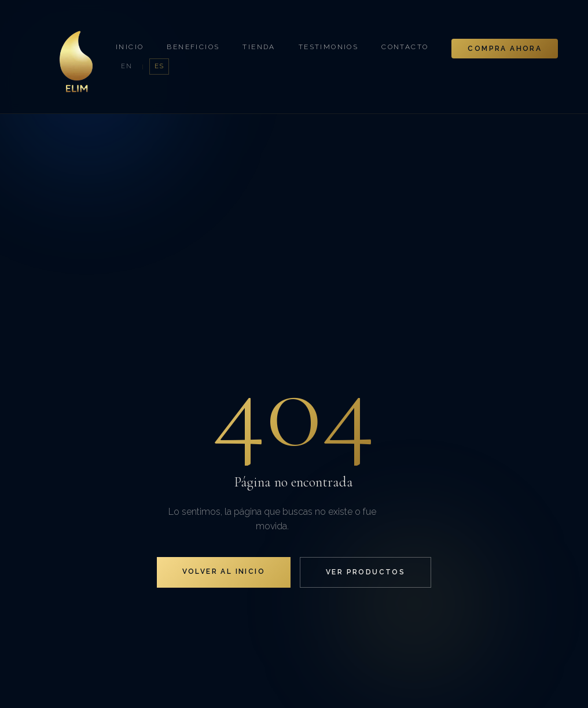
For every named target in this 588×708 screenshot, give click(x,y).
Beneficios (193, 47)
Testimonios (328, 47)
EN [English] (126, 66)
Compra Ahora (505, 49)
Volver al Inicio (224, 571)
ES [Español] (159, 66)
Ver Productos (365, 572)
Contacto (405, 47)
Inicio (130, 47)
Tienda (259, 47)
